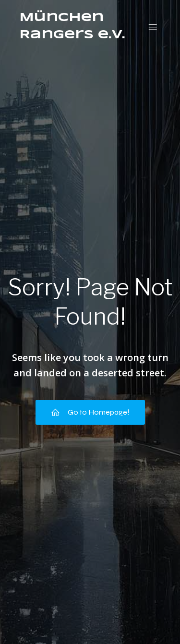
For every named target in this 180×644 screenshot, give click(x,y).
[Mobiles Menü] (153, 27)
